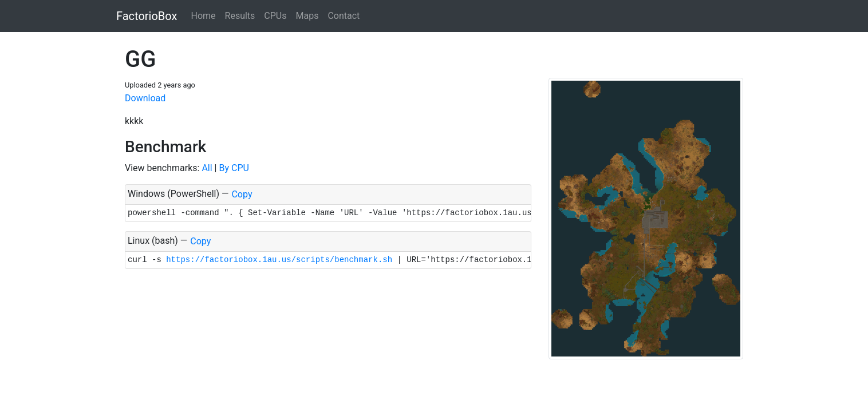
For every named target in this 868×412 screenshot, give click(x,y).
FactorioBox (147, 16)
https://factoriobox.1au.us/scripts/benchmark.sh (279, 260)
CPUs (275, 16)
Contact (344, 16)
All (207, 168)
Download (145, 98)
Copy (242, 194)
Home (203, 16)
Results (240, 16)
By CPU (234, 168)
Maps (307, 16)
